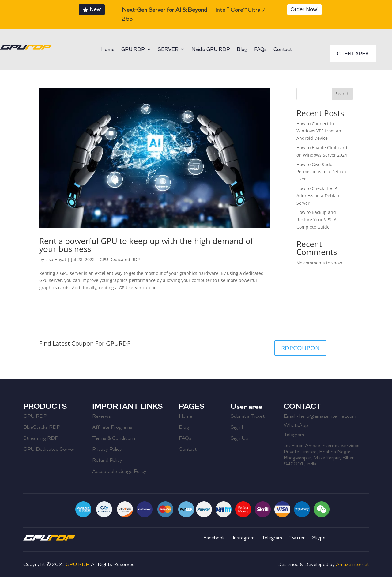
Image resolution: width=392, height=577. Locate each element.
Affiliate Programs (112, 427)
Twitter (297, 538)
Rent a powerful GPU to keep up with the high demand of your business (146, 245)
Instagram (244, 538)
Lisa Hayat (56, 259)
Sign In (238, 427)
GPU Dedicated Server (49, 449)
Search (342, 94)
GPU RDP (133, 50)
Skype (319, 538)
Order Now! (304, 9)
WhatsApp (296, 425)
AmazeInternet (352, 564)
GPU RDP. (78, 564)
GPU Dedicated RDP (120, 259)
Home (107, 50)
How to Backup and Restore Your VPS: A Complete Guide (317, 220)
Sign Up (239, 438)
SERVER (168, 50)
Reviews (102, 416)
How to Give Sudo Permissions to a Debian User (321, 172)
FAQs (260, 50)
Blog (242, 50)
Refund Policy (107, 460)
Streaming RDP (41, 438)
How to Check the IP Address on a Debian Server (318, 196)
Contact (283, 50)
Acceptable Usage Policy (119, 471)
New (95, 9)
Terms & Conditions (114, 438)
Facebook (215, 538)
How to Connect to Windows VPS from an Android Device (319, 131)
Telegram (294, 435)
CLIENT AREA (353, 54)
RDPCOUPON (300, 348)
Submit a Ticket (248, 416)
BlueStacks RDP (42, 427)
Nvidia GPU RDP (211, 50)
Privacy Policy (107, 449)
